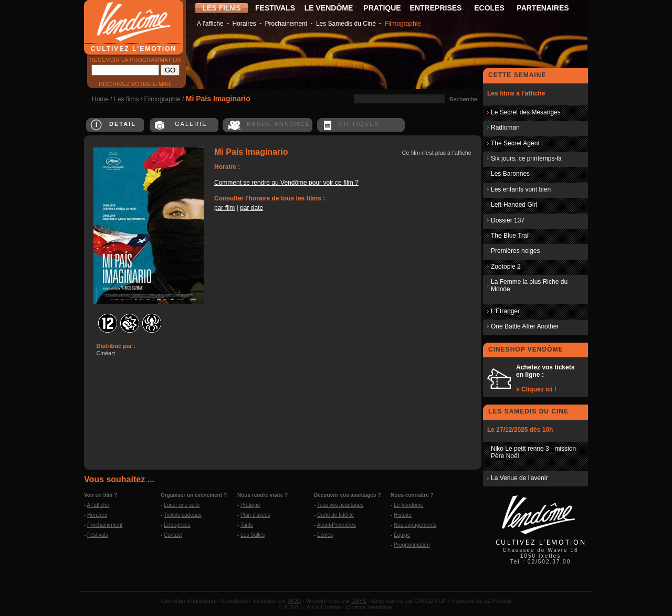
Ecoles (325, 535)
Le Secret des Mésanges (526, 112)
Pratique (250, 505)
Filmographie (403, 24)
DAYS (359, 601)
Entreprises (177, 525)
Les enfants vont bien (521, 189)
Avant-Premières (337, 525)
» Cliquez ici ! (536, 389)
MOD (295, 601)
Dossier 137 (508, 220)
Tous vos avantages (340, 505)
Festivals (97, 535)
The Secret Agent (515, 143)
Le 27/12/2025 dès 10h (520, 430)
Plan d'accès (255, 515)
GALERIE (191, 124)
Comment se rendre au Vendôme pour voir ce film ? (286, 183)
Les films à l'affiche (516, 93)
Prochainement (286, 24)
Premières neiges (515, 251)
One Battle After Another (525, 326)
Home (100, 99)
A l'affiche (210, 24)
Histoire (403, 515)
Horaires (244, 24)
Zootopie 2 (506, 267)
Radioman (505, 128)
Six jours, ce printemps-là (526, 158)
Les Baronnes (510, 174)
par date (251, 208)
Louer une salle (182, 505)
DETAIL (123, 124)
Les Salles (253, 535)
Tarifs (247, 525)
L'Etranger (505, 311)
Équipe (402, 535)
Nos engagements (415, 525)
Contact (173, 535)
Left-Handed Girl (514, 205)
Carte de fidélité (335, 515)
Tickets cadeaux (183, 515)
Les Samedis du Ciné (346, 24)
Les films (126, 99)
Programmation (412, 545)
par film (224, 208)
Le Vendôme (408, 505)
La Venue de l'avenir (519, 478)
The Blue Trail (510, 236)
